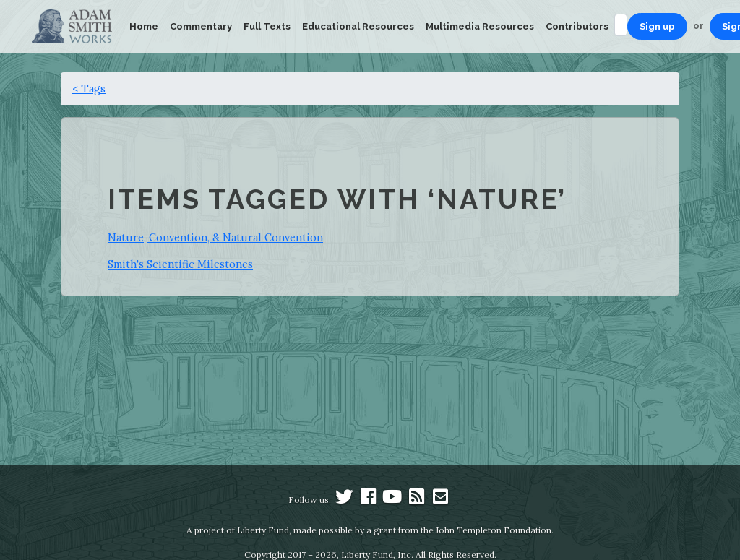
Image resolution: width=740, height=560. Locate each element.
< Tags (89, 89)
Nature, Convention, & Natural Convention (215, 237)
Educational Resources (358, 26)
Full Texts (267, 26)
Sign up (657, 26)
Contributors (577, 26)
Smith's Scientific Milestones (180, 264)
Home (144, 26)
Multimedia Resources (480, 26)
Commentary (201, 26)
